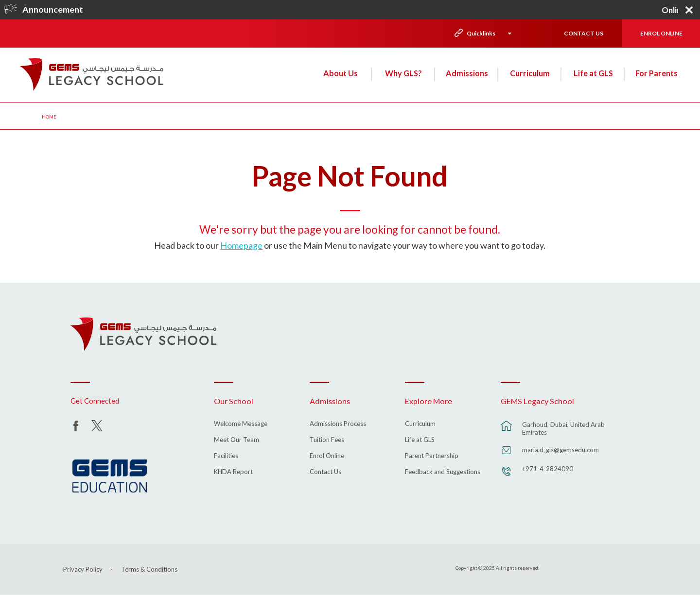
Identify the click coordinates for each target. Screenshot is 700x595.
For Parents (656, 73)
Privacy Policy (83, 569)
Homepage (241, 245)
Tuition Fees (327, 440)
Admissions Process (338, 424)
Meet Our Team (236, 440)
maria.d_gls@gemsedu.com (560, 450)
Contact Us (325, 472)
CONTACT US (584, 33)
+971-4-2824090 (548, 469)
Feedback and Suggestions (443, 472)
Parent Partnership (432, 456)
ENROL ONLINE (661, 33)
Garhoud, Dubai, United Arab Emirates (563, 428)
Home (49, 117)
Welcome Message (241, 424)
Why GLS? (403, 73)
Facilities (226, 456)
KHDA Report (233, 472)
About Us (341, 73)
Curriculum (530, 73)
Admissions (467, 73)
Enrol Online (327, 456)
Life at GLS (593, 73)
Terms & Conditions (149, 569)
